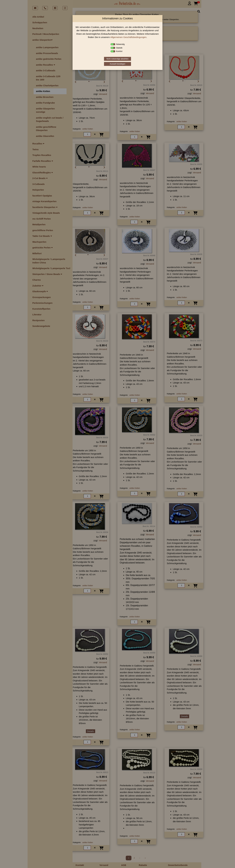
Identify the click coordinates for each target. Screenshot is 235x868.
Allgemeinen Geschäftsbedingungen (128, 37)
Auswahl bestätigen (117, 64)
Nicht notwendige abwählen (118, 59)
